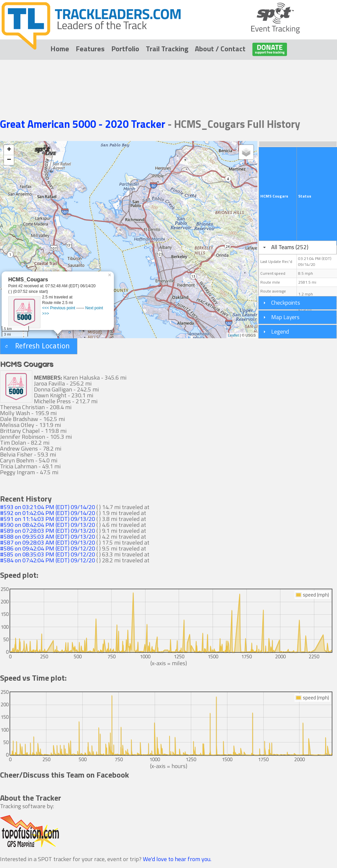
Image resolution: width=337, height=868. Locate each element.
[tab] (298, 247)
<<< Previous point (59, 308)
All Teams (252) (290, 247)
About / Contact (220, 49)
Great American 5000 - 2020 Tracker (84, 124)
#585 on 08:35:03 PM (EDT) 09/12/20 (48, 554)
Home (60, 49)
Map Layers (285, 317)
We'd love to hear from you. (177, 859)
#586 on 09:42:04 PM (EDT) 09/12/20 (48, 548)
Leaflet (233, 335)
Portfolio (125, 49)
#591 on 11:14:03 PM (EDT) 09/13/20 (48, 519)
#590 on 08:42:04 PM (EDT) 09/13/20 (48, 525)
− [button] (9, 160)
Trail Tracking (167, 49)
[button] (39, 346)
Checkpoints (286, 303)
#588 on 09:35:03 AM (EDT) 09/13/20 (48, 537)
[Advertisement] (168, 80)
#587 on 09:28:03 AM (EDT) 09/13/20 (48, 542)
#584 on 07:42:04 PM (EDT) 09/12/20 (48, 560)
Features (90, 49)
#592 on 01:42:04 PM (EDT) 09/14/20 (48, 513)
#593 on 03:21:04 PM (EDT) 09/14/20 (48, 507)
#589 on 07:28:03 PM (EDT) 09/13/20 (48, 531)
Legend (280, 331)
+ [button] (9, 150)
